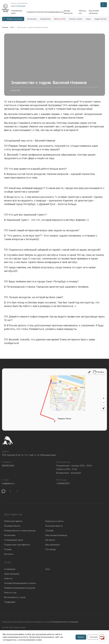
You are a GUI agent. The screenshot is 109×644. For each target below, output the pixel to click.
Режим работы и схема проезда (20, 531)
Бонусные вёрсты (54, 526)
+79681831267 (63, 483)
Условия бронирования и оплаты (20, 583)
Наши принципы (12, 574)
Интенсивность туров (15, 597)
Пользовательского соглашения (65, 622)
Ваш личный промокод (94, 12)
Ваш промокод (53, 545)
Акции (88, 19)
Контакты (37, 12)
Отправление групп (17, 12)
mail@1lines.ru (8, 483)
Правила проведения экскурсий (20, 588)
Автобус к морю (76, 19)
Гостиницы (51, 549)
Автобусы (50, 540)
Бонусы (61, 12)
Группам (44, 12)
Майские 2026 (60, 19)
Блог (48, 569)
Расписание (32, 19)
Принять (81, 637)
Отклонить (94, 637)
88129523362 (8, 466)
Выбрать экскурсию (13, 19)
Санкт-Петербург (18, 6)
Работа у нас (82, 12)
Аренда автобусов (68, 12)
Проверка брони (12, 526)
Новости (8, 578)
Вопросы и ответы (54, 521)
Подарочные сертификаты (17, 545)
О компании (10, 569)
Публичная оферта (13, 521)
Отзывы (30, 12)
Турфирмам (52, 12)
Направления (45, 19)
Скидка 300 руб (100, 19)
